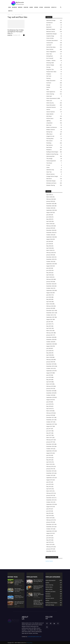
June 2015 (49, 484)
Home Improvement (51, 98)
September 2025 (50, 210)
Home (9, 7)
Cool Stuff (49, 45)
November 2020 (50, 339)
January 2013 (50, 549)
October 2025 (50, 208)
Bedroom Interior (51, 32)
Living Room (47, 7)
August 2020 (49, 346)
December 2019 (50, 364)
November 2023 (50, 259)
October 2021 (50, 315)
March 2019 (49, 384)
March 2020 (49, 357)
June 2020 (49, 351)
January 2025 (50, 228)
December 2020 (50, 337)
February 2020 (50, 360)
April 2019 (49, 382)
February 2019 (50, 386)
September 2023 (50, 264)
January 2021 (50, 335)
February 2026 (50, 199)
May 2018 (49, 406)
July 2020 (49, 348)
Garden (31, 7)
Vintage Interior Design (52, 176)
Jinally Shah (10, 35)
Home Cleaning (50, 94)
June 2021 (49, 324)
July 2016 (49, 455)
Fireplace (49, 74)
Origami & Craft (50, 136)
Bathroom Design (51, 29)
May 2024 (49, 246)
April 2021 (49, 328)
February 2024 (50, 253)
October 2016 (50, 449)
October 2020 (50, 342)
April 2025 (49, 221)
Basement (49, 27)
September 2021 (50, 317)
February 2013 (50, 547)
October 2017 (50, 422)
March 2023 (49, 277)
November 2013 (50, 527)
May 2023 (49, 273)
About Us (10, 11)
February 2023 (50, 279)
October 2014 (50, 502)
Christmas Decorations (52, 40)
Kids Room (49, 116)
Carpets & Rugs (50, 36)
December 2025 (50, 204)
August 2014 (49, 507)
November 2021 (50, 313)
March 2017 (49, 437)
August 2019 (49, 373)
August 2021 (49, 319)
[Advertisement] (45, 3)
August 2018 (49, 400)
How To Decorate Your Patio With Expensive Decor (19, 603)
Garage (48, 85)
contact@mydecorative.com (34, 637)
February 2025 (50, 226)
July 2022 (49, 295)
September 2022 (50, 290)
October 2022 (50, 288)
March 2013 (49, 544)
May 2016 (49, 460)
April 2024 (49, 248)
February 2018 (50, 413)
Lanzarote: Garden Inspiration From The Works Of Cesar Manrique (19, 582)
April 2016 (49, 462)
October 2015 (50, 475)
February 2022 (50, 306)
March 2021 (49, 331)
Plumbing (49, 143)
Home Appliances (51, 92)
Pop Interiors (50, 145)
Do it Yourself (50, 58)
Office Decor (49, 134)
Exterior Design (50, 65)
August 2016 (49, 453)
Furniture (26, 7)
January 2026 (50, 201)
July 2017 (49, 429)
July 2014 (49, 509)
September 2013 (50, 531)
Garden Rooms (49, 561)
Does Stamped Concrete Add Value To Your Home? (19, 590)
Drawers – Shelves (51, 60)
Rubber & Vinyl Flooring (52, 154)
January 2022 (50, 308)
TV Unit (48, 165)
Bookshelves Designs (52, 34)
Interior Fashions (51, 112)
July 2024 (49, 241)
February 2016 (50, 466)
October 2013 (50, 529)
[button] (61, 7)
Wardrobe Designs (51, 181)
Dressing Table (50, 63)
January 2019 (50, 388)
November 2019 (50, 366)
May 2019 (49, 380)
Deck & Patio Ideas (51, 47)
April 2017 (49, 435)
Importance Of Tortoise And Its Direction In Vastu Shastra (38, 587)
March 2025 (49, 224)
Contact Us (54, 7)
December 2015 (50, 471)
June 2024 (49, 244)
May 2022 (49, 299)
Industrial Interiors (51, 107)
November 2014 (50, 500)
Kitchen (41, 7)
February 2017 (50, 440)
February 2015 (50, 493)
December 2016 (50, 444)
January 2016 (50, 469)
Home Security (50, 103)
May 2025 (49, 219)
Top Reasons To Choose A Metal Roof (19, 596)
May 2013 (49, 540)
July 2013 (49, 536)
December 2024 (50, 230)
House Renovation (51, 105)
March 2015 (49, 491)
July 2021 (49, 322)
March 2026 (49, 197)
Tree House (49, 163)
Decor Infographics (51, 52)
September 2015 (50, 478)
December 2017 (50, 417)
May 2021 (49, 326)
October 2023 (50, 261)
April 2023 (49, 275)
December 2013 (50, 524)
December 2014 (50, 498)
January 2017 (50, 442)
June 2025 (49, 217)
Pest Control (49, 141)
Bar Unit (48, 25)
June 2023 (49, 270)
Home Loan (49, 101)
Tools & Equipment (51, 161)
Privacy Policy (30, 643)
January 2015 (50, 495)
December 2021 (50, 310)
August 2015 (49, 480)
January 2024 (50, 255)
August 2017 (49, 426)
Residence (49, 150)
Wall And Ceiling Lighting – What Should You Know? (38, 594)
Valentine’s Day (50, 170)
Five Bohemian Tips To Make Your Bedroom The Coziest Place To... (16, 32)
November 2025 (50, 206)
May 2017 (49, 433)
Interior (36, 7)
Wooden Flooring (51, 185)
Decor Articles (50, 49)
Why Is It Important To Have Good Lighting (38, 581)
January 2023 (50, 282)
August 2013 (49, 533)
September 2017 (50, 424)
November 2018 (50, 393)
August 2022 (49, 293)
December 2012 (50, 551)
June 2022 (49, 297)
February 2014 (50, 520)
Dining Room (50, 56)
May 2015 (49, 487)
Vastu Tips (49, 172)
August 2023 (49, 266)
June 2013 (49, 538)
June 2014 (49, 511)
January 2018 (50, 415)
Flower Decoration (51, 81)
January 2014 (50, 522)
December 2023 (50, 257)
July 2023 (49, 268)
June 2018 (49, 404)
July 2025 (49, 215)
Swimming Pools (50, 156)
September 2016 (50, 451)
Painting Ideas (50, 138)
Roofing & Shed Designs (52, 152)
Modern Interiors (51, 130)
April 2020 (49, 355)
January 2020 (50, 362)
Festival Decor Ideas (51, 72)
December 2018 (50, 391)
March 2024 (49, 250)
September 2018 (50, 397)
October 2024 (50, 235)
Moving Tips (49, 132)
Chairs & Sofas (50, 38)
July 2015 (49, 482)
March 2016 (49, 464)
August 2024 (49, 239)
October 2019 (50, 368)
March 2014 (49, 518)
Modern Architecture (52, 127)
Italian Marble (50, 114)
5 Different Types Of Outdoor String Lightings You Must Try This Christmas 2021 (38, 602)
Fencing (48, 67)
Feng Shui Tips (50, 69)
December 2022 (50, 284)
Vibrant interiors (50, 174)
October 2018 (50, 395)
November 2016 (50, 446)
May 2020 (49, 353)
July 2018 (49, 402)
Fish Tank (49, 76)
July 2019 (49, 375)
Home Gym (49, 96)
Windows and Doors (51, 183)
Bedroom (20, 7)
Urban (48, 167)
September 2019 (50, 371)
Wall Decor (49, 179)
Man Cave (49, 125)
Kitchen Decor (50, 118)
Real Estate (49, 147)
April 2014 (49, 515)
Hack (48, 89)
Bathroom (14, 7)
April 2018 (49, 409)
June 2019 (49, 377)
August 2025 (49, 212)
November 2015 (50, 473)
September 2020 (50, 344)
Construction (50, 43)
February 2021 (50, 333)
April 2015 (49, 489)
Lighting (48, 121)
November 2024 (50, 233)
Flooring (48, 78)
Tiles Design (49, 159)
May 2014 (49, 513)
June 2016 (49, 458)
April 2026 (49, 195)
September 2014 (50, 504)
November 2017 (50, 420)
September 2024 (50, 237)
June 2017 (49, 431)
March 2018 (49, 411)
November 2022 (50, 286)
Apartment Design (51, 20)
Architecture (49, 23)
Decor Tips (49, 54)
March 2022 (49, 304)
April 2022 (49, 302)
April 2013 (49, 542)
